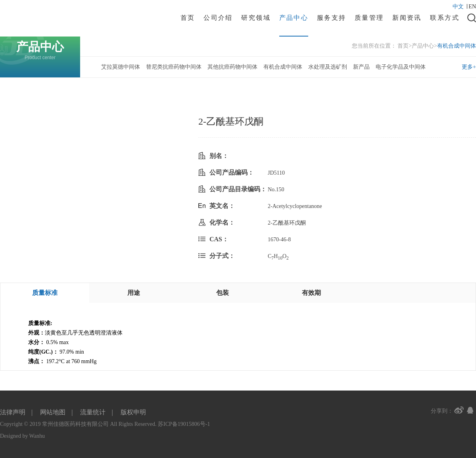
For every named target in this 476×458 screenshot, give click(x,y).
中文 (460, 7)
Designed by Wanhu (22, 436)
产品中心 (294, 18)
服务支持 (332, 18)
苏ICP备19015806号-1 (184, 424)
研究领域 (256, 18)
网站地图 (53, 412)
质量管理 (369, 18)
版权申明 (133, 412)
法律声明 (13, 412)
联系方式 (445, 18)
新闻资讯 (407, 18)
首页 (188, 18)
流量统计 (93, 412)
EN (472, 7)
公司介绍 (218, 18)
